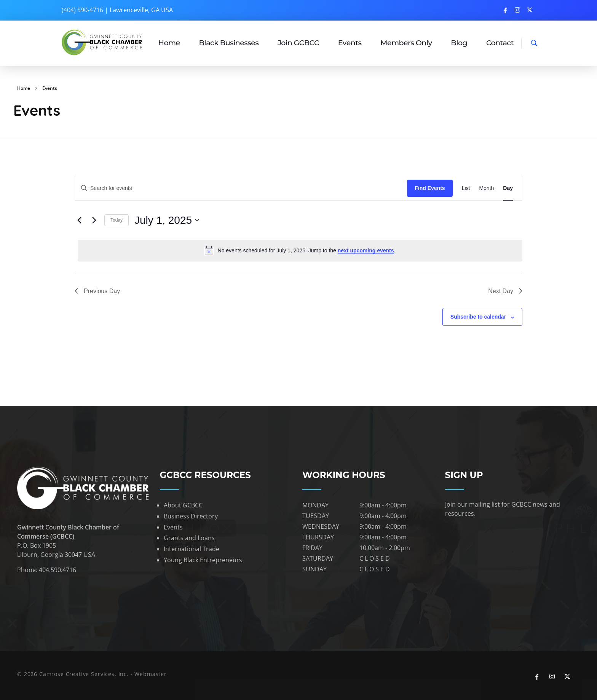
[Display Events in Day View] (508, 188)
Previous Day (97, 291)
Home (24, 88)
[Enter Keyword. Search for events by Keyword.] (151, 188)
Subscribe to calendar (478, 317)
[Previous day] (79, 220)
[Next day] (94, 220)
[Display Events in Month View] (486, 188)
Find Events (430, 188)
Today (117, 220)
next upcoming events (366, 250)
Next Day (505, 291)
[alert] (300, 250)
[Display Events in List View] (466, 188)
